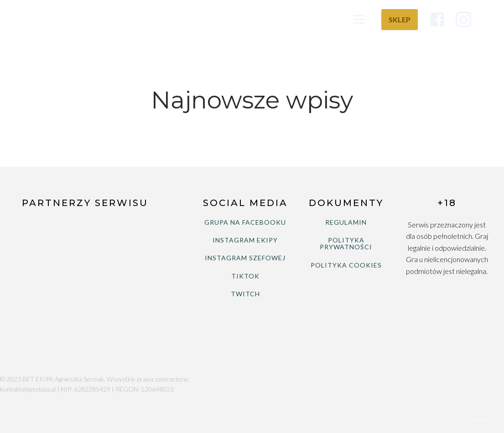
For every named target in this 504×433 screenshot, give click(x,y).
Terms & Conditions (470, 420)
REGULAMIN (346, 222)
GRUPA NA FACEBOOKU (245, 222)
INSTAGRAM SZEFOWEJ (245, 258)
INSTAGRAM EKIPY (245, 240)
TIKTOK (245, 276)
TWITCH (245, 294)
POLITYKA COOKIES (346, 265)
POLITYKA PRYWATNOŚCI (346, 244)
